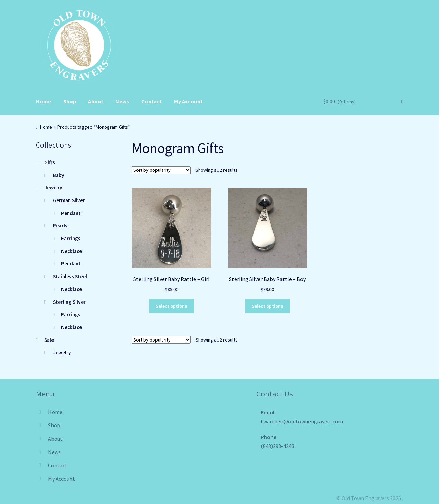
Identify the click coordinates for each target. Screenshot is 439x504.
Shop (70, 101)
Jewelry (53, 188)
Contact (152, 101)
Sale (49, 340)
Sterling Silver (69, 302)
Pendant (71, 213)
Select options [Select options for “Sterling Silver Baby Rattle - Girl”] (171, 306)
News (122, 101)
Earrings (71, 238)
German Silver (69, 200)
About (96, 101)
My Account (188, 101)
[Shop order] (161, 170)
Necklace (71, 251)
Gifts (50, 162)
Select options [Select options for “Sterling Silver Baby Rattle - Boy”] (268, 306)
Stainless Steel (70, 276)
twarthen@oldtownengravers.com (302, 421)
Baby (59, 175)
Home (44, 101)
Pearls (60, 226)
